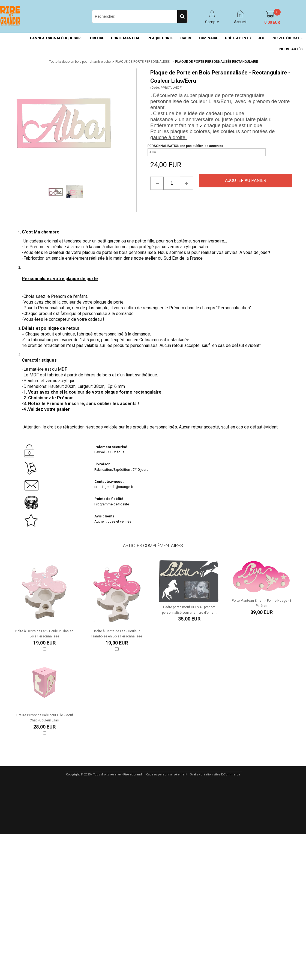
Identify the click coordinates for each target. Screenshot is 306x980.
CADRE (186, 38)
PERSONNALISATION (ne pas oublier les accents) (185, 146)
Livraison (103, 464)
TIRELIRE (97, 38)
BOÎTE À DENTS (238, 38)
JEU (261, 38)
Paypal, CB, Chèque (109, 452)
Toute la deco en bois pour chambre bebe (80, 62)
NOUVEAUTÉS (291, 49)
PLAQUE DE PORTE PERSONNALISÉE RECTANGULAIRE (217, 62)
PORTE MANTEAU (126, 38)
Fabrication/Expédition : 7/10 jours (122, 470)
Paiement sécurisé (111, 447)
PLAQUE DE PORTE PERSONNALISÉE (143, 62)
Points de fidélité (109, 499)
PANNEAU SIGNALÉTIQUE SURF (56, 38)
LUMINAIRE (208, 38)
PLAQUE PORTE (160, 38)
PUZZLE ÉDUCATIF (287, 38)
